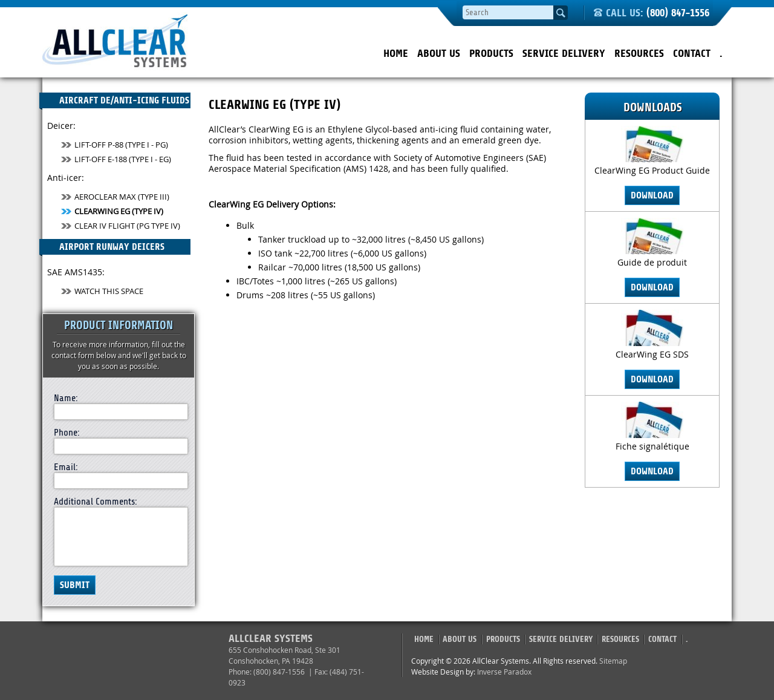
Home (396, 54)
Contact (692, 54)
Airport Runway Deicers (102, 248)
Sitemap (613, 661)
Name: (66, 398)
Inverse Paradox (504, 672)
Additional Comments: (96, 502)
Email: (66, 467)
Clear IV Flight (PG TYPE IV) (121, 226)
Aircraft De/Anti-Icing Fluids (114, 102)
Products (491, 54)
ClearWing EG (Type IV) (112, 211)
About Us (439, 54)
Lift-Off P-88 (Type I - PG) (115, 145)
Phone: (67, 433)
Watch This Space (102, 291)
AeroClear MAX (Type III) (115, 197)
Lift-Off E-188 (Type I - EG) (116, 159)
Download (652, 195)
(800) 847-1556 (678, 13)
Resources (639, 54)
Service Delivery (564, 54)
